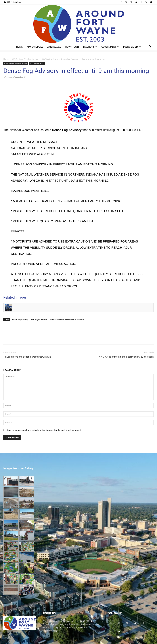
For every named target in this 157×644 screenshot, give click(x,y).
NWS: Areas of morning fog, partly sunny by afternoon (126, 357)
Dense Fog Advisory (20, 319)
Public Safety (132, 47)
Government (110, 47)
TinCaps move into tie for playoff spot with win (27, 357)
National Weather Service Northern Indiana (67, 319)
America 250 (54, 47)
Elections (90, 47)
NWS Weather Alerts (50, 59)
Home (19, 47)
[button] (150, 47)
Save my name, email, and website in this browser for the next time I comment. (44, 430)
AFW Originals (35, 47)
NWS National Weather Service (25, 59)
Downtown (72, 47)
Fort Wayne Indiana (39, 319)
